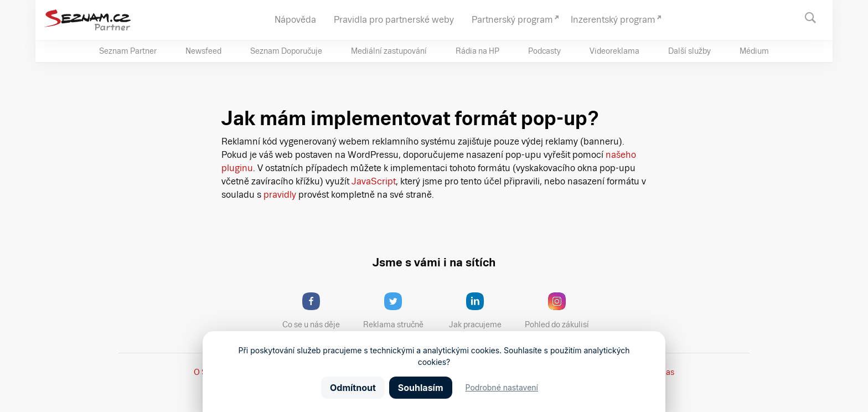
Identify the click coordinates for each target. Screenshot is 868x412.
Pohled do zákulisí (561, 311)
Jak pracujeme (482, 311)
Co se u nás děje (317, 311)
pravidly (280, 195)
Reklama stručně (398, 311)
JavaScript (374, 181)
